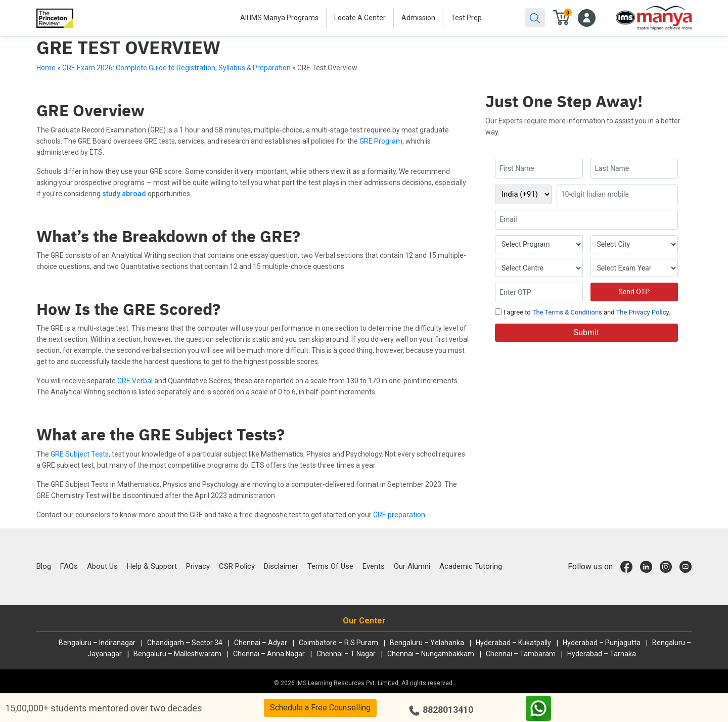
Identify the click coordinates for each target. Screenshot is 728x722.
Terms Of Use (330, 566)
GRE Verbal (135, 381)
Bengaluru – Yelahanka (427, 643)
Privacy (198, 566)
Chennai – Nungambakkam (431, 654)
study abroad (124, 194)
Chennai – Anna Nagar (269, 654)
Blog (44, 566)
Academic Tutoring (471, 566)
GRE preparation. (400, 515)
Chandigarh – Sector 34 (185, 643)
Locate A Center (360, 18)
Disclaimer (281, 566)
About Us (102, 566)
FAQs (69, 566)
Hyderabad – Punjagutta (602, 643)
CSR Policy (237, 566)
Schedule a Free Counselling (320, 708)
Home (46, 68)
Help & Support (152, 566)
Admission (418, 18)
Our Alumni (412, 566)
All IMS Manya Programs (279, 18)
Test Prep (466, 18)
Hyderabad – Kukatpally (513, 643)
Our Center (364, 621)
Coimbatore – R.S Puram (338, 643)
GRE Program (381, 141)
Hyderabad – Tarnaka (602, 654)
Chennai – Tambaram (521, 654)
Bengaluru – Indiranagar (97, 643)
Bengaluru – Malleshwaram (177, 654)
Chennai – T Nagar (346, 654)
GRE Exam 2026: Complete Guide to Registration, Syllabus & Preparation (176, 68)
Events (374, 566)
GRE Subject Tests (80, 454)
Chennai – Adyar (261, 643)
